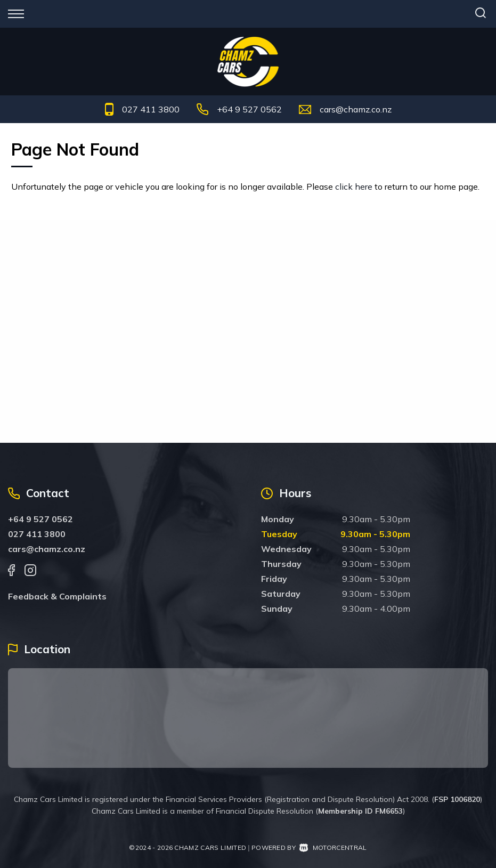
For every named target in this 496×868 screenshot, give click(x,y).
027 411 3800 (151, 109)
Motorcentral (333, 847)
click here (354, 186)
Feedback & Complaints (57, 596)
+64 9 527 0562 (249, 109)
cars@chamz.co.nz (356, 109)
